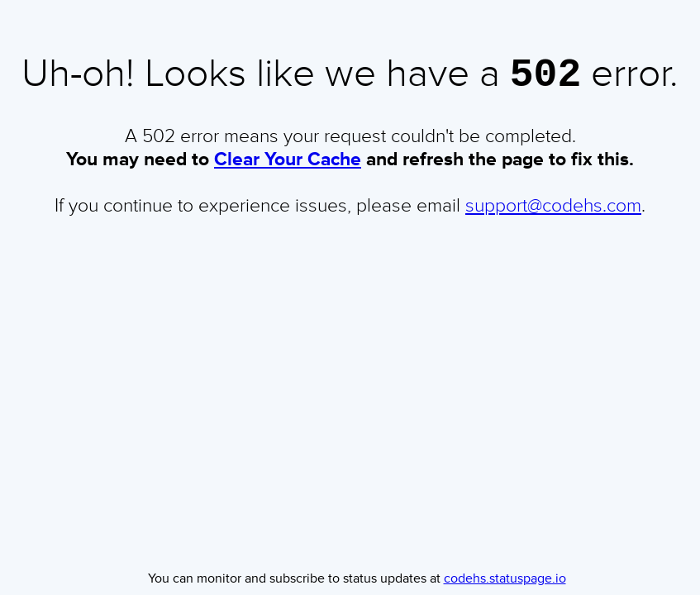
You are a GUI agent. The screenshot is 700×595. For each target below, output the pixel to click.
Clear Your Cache (288, 165)
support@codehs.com (553, 212)
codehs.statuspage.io (505, 578)
